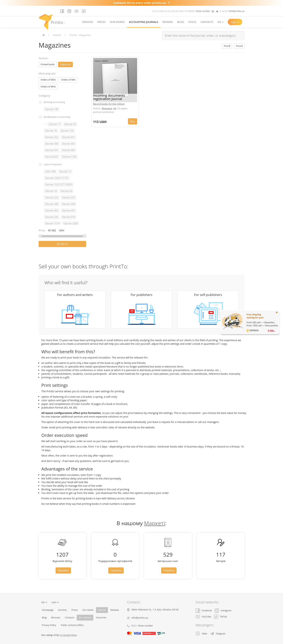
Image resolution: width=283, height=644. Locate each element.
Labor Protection (53, 164)
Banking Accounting (54, 102)
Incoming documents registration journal (109, 97)
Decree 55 (70, 124)
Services (88, 22)
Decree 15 (65, 171)
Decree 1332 (69, 157)
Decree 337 (69, 197)
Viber (202, 634)
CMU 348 (50, 171)
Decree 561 (69, 144)
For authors (85, 618)
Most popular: (47, 73)
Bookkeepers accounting (57, 117)
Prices (101, 22)
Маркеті (154, 523)
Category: (45, 96)
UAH (55, 602)
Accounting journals (144, 22)
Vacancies (101, 618)
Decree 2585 (71, 223)
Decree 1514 (52, 223)
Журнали (107, 108)
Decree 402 (52, 210)
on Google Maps (68, 635)
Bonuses (56, 618)
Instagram (223, 610)
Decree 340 (52, 204)
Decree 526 (52, 217)
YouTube (203, 617)
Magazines (65, 64)
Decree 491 (69, 210)
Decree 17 (55, 124)
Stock (192, 22)
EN (221, 22)
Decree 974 (69, 217)
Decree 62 (67, 191)
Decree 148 (52, 109)
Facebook (204, 610)
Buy (133, 121)
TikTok (220, 617)
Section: (44, 58)
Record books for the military (109, 104)
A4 (115, 108)
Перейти (63, 570)
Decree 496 (52, 144)
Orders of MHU (48, 87)
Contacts (207, 22)
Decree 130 (67, 131)
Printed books (48, 64)
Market (57, 35)
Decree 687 (69, 150)
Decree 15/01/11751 (57, 178)
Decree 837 (52, 157)
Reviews (168, 22)
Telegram (218, 634)
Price (227, 46)
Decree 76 (51, 131)
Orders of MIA (68, 80)
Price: (42, 230)
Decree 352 (52, 137)
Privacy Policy (49, 625)
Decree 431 (69, 137)
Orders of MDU (48, 80)
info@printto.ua (236, 11)
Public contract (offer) (72, 625)
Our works (117, 22)
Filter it (62, 244)
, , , (155, 610)
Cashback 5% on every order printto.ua (139, 3)
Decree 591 (52, 150)
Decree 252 (52, 197)
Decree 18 (51, 191)
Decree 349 (69, 204)
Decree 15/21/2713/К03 (59, 184)
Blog (181, 22)
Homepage (48, 610)
